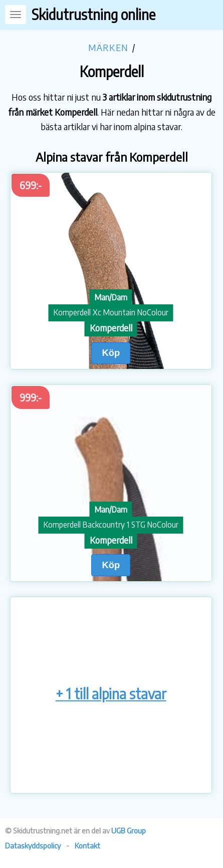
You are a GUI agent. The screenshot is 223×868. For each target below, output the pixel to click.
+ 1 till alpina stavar (111, 694)
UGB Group (129, 830)
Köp (111, 353)
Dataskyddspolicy (33, 845)
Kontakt (87, 845)
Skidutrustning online (93, 14)
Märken (108, 47)
